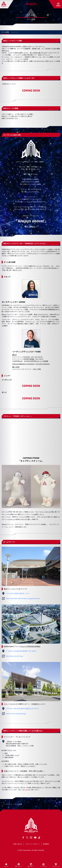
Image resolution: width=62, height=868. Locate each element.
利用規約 (46, 844)
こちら (26, 790)
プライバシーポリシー (33, 844)
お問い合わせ (18, 844)
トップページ (8, 804)
